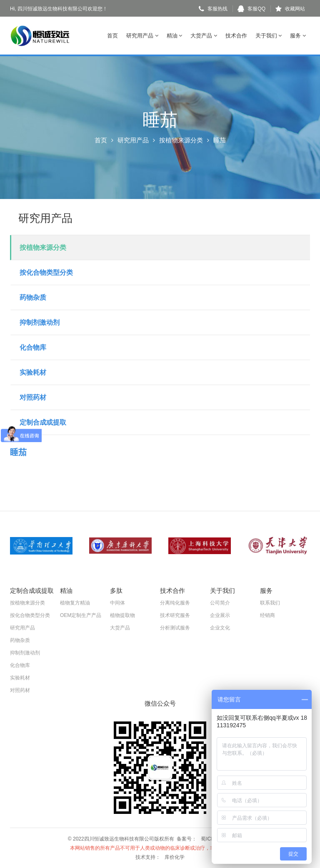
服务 (298, 36)
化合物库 (33, 347)
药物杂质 (33, 297)
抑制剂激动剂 (40, 322)
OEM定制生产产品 (81, 615)
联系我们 (270, 603)
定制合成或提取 (43, 422)
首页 (112, 36)
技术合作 (236, 36)
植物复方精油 (75, 603)
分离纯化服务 (175, 603)
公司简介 (220, 603)
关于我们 (269, 36)
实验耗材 (33, 372)
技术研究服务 (175, 615)
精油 (175, 36)
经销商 (267, 615)
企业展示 (220, 615)
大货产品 (204, 36)
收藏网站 (290, 9)
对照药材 (33, 397)
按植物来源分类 (181, 140)
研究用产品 (142, 36)
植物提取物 (122, 615)
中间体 (117, 603)
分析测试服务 (175, 628)
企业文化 (220, 628)
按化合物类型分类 (46, 272)
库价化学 (175, 857)
